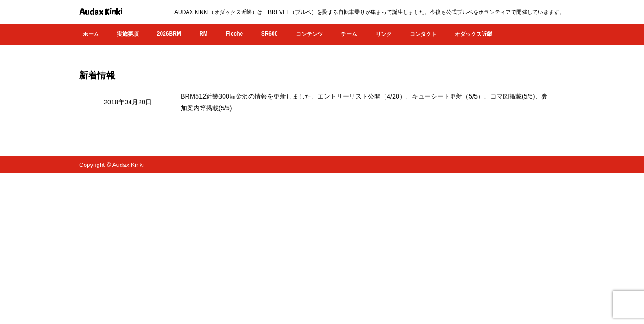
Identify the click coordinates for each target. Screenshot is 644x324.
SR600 (270, 34)
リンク (384, 34)
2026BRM (169, 34)
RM (203, 34)
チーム (349, 34)
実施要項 (128, 34)
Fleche (234, 34)
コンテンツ (309, 34)
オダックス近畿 (474, 34)
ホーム (91, 34)
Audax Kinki (101, 12)
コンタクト (423, 34)
